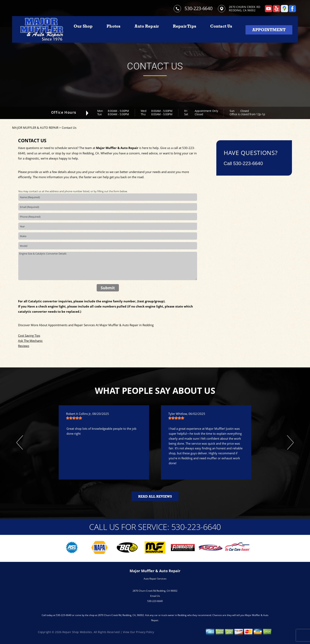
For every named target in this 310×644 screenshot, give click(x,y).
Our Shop (83, 26)
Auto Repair (147, 26)
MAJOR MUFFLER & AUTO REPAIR (35, 128)
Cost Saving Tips (29, 335)
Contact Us (221, 26)
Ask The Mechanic (30, 341)
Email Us (155, 596)
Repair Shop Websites (77, 632)
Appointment (269, 30)
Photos (114, 26)
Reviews (24, 346)
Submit (108, 288)
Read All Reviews (155, 496)
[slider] (74, 418)
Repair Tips (185, 26)
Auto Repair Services (155, 579)
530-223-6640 (198, 8)
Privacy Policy (145, 632)
